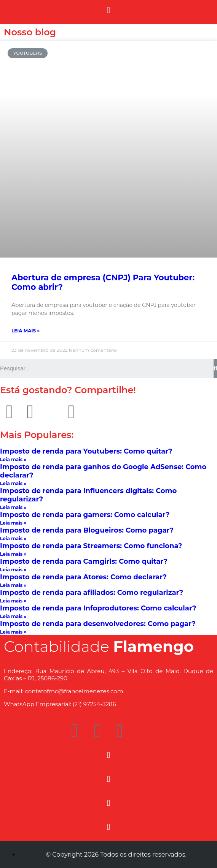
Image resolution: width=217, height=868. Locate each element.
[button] (108, 10)
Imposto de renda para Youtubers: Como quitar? (86, 451)
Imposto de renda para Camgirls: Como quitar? (84, 561)
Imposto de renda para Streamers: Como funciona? (91, 546)
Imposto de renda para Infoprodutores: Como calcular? (98, 608)
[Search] (215, 368)
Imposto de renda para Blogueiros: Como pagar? (87, 530)
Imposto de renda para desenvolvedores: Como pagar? (98, 624)
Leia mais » (26, 331)
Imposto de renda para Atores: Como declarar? (83, 577)
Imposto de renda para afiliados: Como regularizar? (92, 593)
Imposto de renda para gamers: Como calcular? (85, 515)
